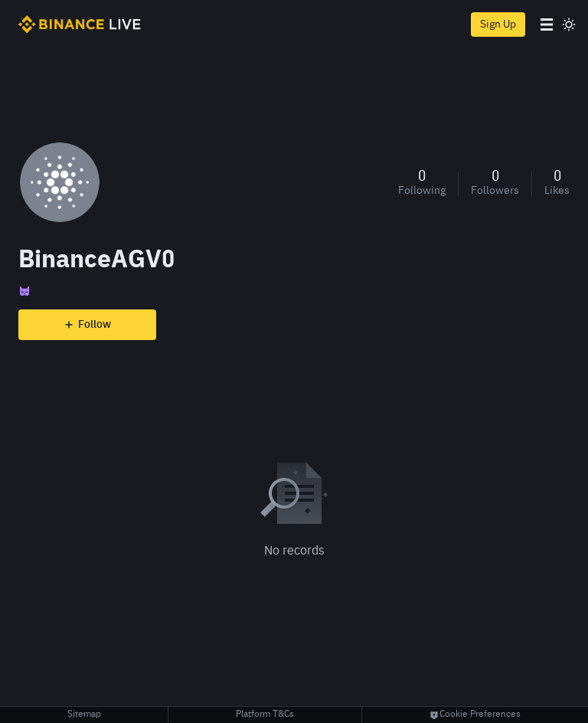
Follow (88, 325)
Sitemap (84, 715)
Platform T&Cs (265, 715)
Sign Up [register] (498, 25)
